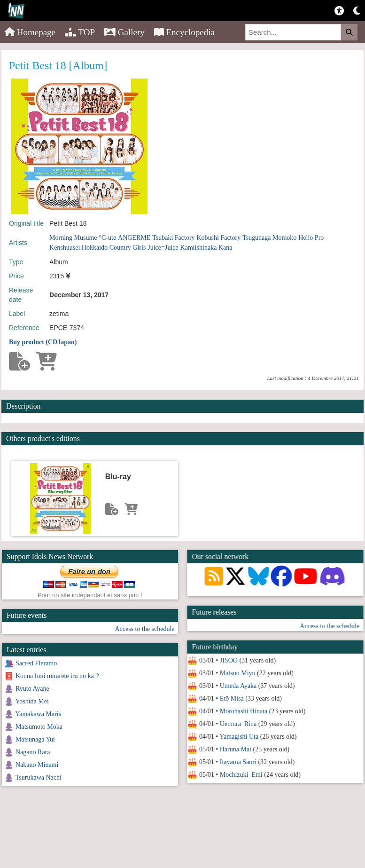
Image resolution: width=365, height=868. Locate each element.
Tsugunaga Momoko (269, 238)
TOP (80, 32)
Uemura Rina (238, 724)
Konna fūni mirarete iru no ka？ (58, 676)
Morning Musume (73, 238)
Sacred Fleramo (36, 663)
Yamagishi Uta (239, 737)
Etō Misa (231, 698)
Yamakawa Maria (38, 714)
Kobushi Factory (218, 238)
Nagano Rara (33, 752)
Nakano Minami (37, 765)
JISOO (228, 660)
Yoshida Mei (32, 701)
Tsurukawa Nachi (39, 777)
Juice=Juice (163, 248)
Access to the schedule (330, 626)
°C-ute (107, 238)
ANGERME (134, 238)
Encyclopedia (184, 32)
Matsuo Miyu (237, 673)
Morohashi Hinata (243, 711)
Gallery (124, 32)
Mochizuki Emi (241, 775)
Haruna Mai (235, 749)
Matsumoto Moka (39, 727)
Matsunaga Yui (35, 739)
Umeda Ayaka (238, 686)
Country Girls (128, 248)
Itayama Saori (238, 762)
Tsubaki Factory (173, 238)
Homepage (30, 32)
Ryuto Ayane (32, 689)
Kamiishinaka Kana (206, 248)
